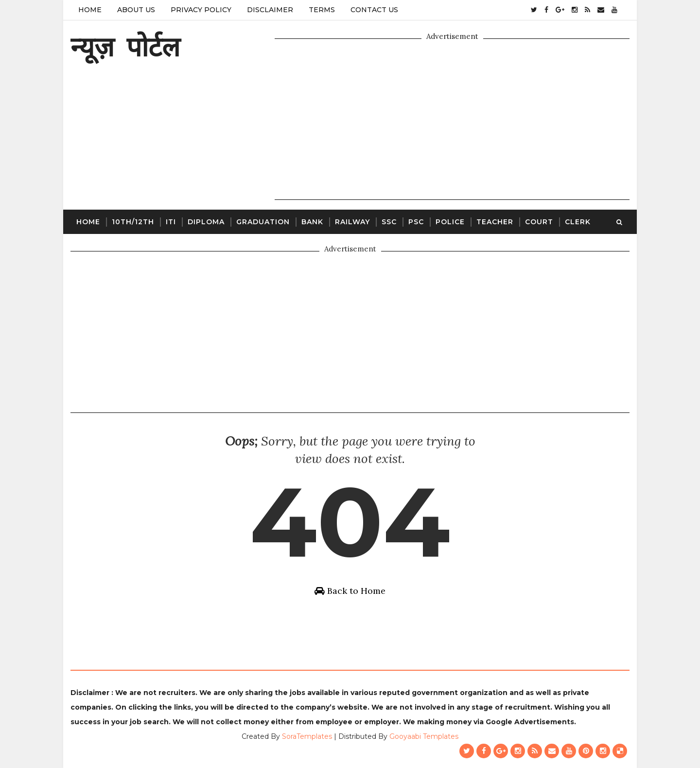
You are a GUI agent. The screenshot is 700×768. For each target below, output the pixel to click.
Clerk (578, 222)
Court (539, 222)
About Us (136, 10)
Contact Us (374, 10)
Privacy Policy (201, 10)
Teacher (495, 222)
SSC (389, 222)
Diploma (206, 222)
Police (450, 222)
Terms (322, 10)
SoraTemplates (307, 736)
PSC (416, 222)
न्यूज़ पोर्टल (125, 46)
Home (90, 10)
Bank (312, 222)
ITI (171, 222)
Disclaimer (270, 10)
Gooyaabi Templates (424, 736)
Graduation (263, 222)
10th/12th (133, 222)
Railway (352, 222)
